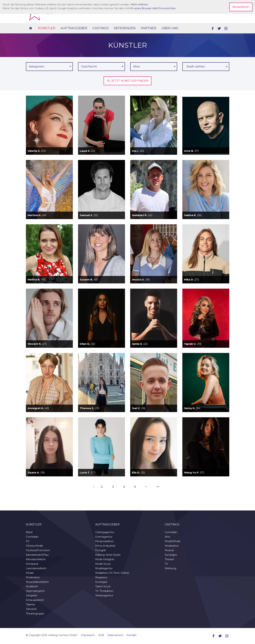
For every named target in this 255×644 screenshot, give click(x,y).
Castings (101, 28)
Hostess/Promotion (38, 550)
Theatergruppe (35, 614)
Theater (169, 559)
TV (166, 564)
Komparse (32, 564)
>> (158, 487)
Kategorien (37, 67)
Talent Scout (103, 586)
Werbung (171, 568)
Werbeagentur (104, 595)
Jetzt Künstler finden (127, 81)
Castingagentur (105, 532)
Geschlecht (89, 67)
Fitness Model (34, 546)
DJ (28, 541)
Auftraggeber (74, 28)
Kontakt (132, 635)
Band (29, 532)
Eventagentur (104, 537)
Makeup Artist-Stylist (108, 555)
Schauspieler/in (35, 600)
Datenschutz (115, 635)
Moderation (33, 577)
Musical (169, 550)
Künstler (47, 28)
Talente (30, 605)
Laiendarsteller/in (36, 568)
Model (30, 573)
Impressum (88, 635)
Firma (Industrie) (105, 546)
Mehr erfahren (139, 5)
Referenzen (125, 28)
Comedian (32, 537)
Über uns (170, 28)
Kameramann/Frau (37, 555)
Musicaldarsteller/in (37, 582)
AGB (101, 635)
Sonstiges (101, 582)
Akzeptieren (241, 7)
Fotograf (100, 550)
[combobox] (206, 67)
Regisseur (101, 577)
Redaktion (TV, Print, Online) (112, 573)
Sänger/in (32, 595)
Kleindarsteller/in (36, 559)
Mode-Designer (105, 559)
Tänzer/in (31, 609)
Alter (137, 67)
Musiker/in (32, 586)
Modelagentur (104, 568)
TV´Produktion (104, 591)
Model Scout (103, 564)
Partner (149, 28)
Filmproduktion (104, 541)
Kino (167, 537)
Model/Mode (173, 541)
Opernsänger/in (35, 591)
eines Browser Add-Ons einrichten (155, 8)
